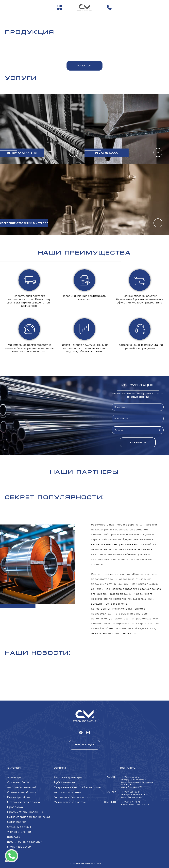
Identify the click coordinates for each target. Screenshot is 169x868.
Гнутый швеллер (19, 847)
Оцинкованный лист (22, 792)
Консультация (84, 745)
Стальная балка (18, 782)
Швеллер (14, 837)
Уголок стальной (19, 832)
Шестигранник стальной (25, 842)
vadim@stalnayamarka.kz (134, 794)
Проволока (15, 807)
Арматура (14, 777)
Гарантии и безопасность (72, 797)
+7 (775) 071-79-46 (130, 802)
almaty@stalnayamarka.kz (134, 779)
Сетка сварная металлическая (29, 817)
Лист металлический (22, 787)
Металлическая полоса (24, 802)
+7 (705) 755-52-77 (130, 777)
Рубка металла (64, 782)
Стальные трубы (19, 827)
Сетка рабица (17, 822)
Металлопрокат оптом (70, 802)
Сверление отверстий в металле (77, 787)
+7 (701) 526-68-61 (130, 792)
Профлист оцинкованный (25, 812)
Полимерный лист (20, 797)
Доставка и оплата (67, 792)
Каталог (85, 66)
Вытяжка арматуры (68, 777)
